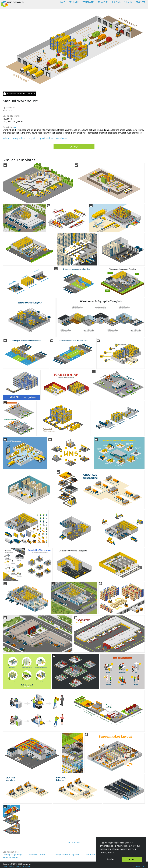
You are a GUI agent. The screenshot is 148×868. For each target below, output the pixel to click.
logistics (33, 138)
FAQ (144, 866)
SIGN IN (128, 2)
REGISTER (141, 2)
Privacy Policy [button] (107, 853)
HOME (62, 2)
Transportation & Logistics (66, 855)
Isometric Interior (38, 855)
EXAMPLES (103, 2)
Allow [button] (132, 859)
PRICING (116, 2)
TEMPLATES (88, 2)
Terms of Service (23, 866)
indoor (6, 138)
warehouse (62, 138)
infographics (19, 138)
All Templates (74, 842)
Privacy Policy (8, 866)
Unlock (74, 147)
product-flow (46, 138)
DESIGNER (74, 2)
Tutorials (136, 866)
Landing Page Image (13, 855)
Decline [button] (110, 859)
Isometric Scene (10, 857)
